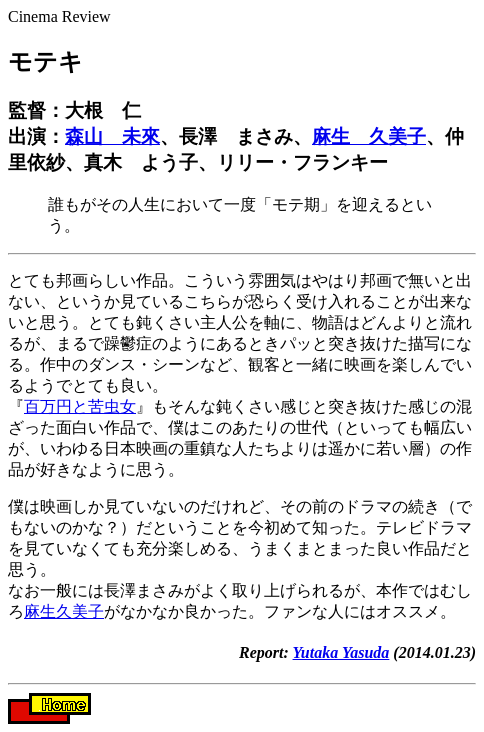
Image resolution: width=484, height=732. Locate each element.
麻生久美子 (64, 611)
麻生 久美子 (369, 136)
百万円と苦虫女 (80, 406)
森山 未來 (112, 136)
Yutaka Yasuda (341, 652)
